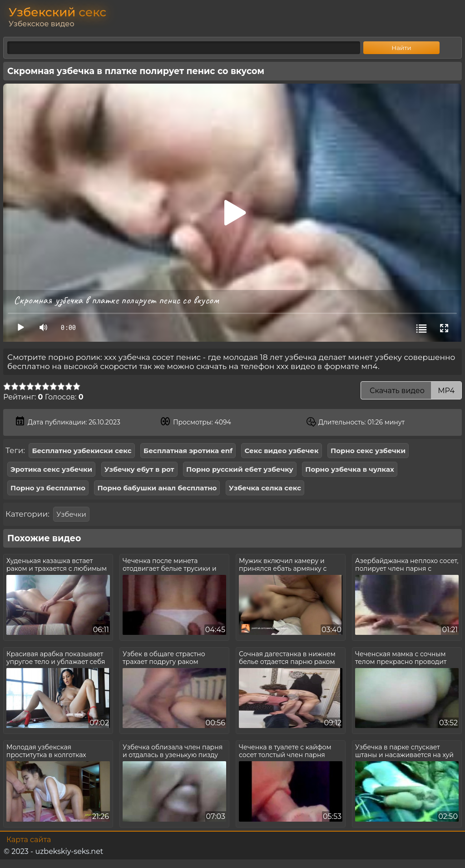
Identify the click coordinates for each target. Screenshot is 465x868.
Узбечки (71, 514)
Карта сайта (29, 840)
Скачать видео (411, 391)
